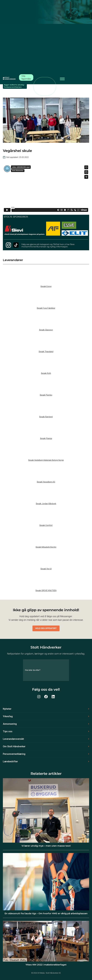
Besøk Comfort (46, 525)
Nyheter (7, 709)
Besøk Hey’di (46, 569)
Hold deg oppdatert (46, 628)
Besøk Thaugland (46, 352)
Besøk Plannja (46, 438)
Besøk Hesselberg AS (46, 482)
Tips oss (8, 731)
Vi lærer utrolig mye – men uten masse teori (46, 846)
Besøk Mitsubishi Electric (46, 547)
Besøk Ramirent (46, 417)
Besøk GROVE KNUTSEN (46, 590)
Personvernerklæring (14, 754)
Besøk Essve (46, 286)
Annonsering (10, 724)
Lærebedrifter (10, 761)
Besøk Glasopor (46, 330)
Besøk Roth (46, 373)
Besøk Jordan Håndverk (46, 504)
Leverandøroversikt (13, 739)
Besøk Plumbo (46, 395)
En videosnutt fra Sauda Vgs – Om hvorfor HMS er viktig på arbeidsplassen (46, 914)
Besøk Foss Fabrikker (46, 308)
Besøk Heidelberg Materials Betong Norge (46, 460)
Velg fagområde (26, 77)
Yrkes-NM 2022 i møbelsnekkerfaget (46, 965)
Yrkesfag (8, 716)
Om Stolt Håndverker (14, 746)
